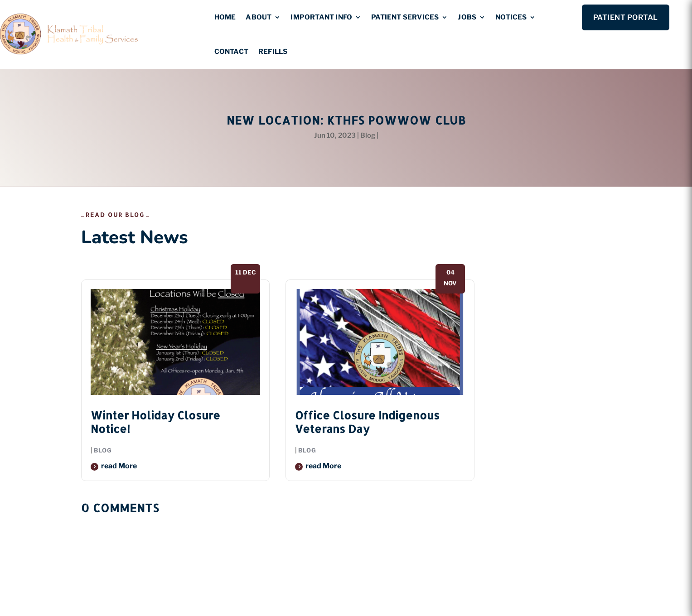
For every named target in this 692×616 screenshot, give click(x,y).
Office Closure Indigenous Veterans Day (367, 422)
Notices (511, 17)
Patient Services (405, 17)
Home (225, 17)
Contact (231, 52)
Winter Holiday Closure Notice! (155, 422)
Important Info (321, 17)
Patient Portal (626, 17)
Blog (368, 135)
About (259, 17)
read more (119, 466)
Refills (273, 52)
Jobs (467, 17)
